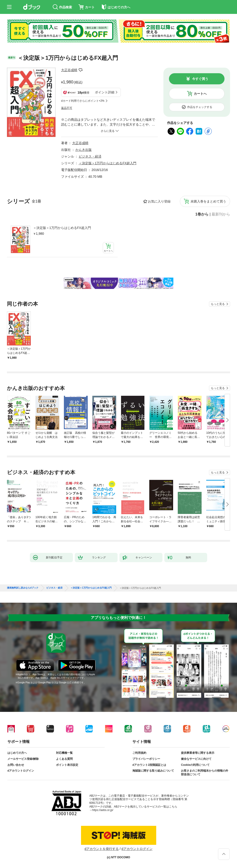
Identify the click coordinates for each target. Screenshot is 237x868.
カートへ (200, 94)
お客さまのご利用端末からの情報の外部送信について (205, 773)
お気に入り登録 (159, 201)
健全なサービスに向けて (196, 759)
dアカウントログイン (21, 771)
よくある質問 (64, 759)
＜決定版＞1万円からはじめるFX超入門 (62, 228)
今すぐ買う (200, 79)
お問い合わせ (16, 765)
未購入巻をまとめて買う (208, 201)
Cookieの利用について (195, 765)
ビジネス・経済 (90, 156)
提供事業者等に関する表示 (198, 753)
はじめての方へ (17, 753)
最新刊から (221, 214)
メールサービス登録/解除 (23, 759)
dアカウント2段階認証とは (149, 765)
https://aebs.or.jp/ (103, 810)
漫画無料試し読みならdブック (23, 588)
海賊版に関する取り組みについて (153, 771)
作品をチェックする (200, 107)
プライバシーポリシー (146, 759)
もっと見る (218, 304)
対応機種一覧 (64, 753)
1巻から (202, 214)
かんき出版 (84, 150)
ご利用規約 (139, 753)
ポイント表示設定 (67, 765)
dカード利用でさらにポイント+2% (83, 101)
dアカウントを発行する (102, 849)
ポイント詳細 (105, 92)
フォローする (81, 70)
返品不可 (67, 108)
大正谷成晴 (69, 70)
